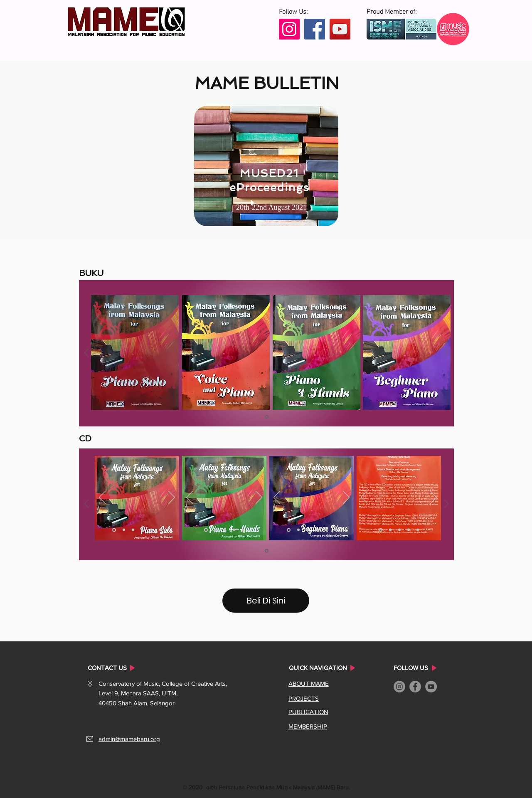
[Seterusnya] (446, 353)
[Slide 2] (124, 530)
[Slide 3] (133, 530)
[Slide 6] (160, 530)
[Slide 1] (267, 417)
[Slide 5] (151, 530)
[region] (266, 166)
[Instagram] (289, 29)
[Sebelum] (86, 353)
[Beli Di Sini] (266, 601)
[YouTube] (340, 29)
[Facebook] (315, 29)
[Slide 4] (142, 530)
